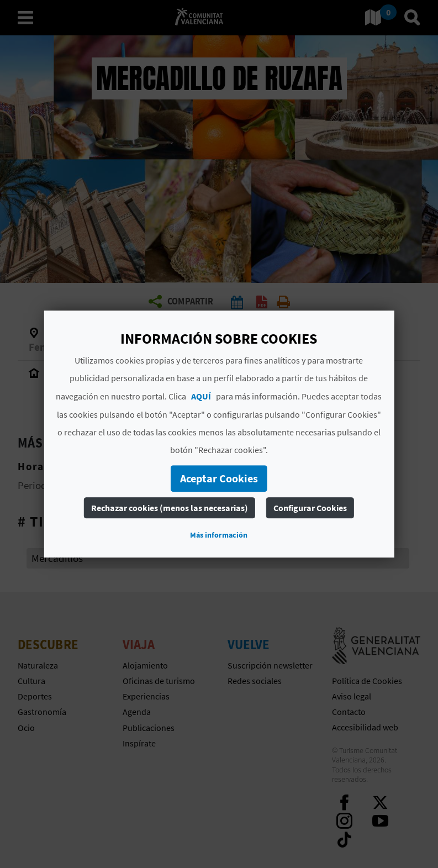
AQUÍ (201, 396)
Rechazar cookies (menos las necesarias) (170, 508)
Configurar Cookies (310, 508)
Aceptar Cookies (219, 478)
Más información (219, 535)
